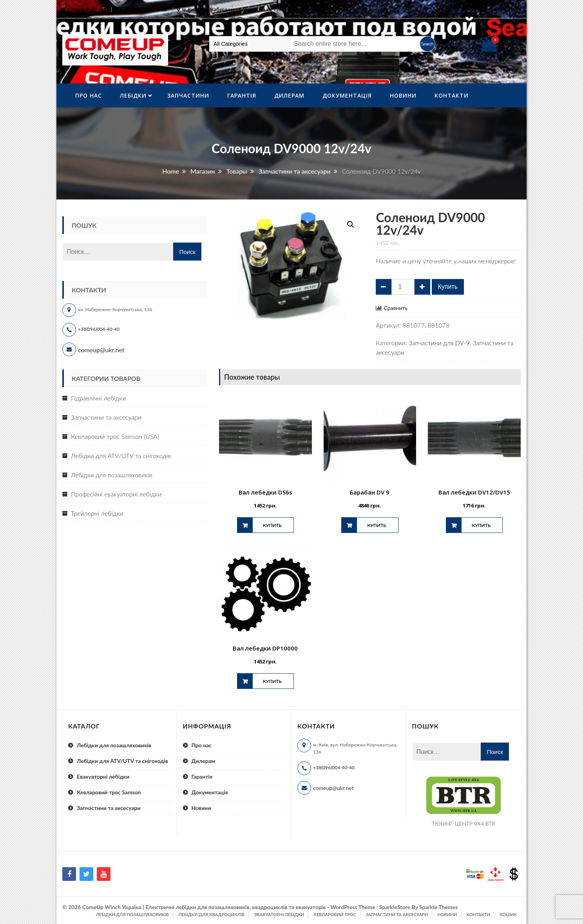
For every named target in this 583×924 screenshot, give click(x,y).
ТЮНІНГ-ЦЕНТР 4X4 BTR (464, 823)
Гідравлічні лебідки (98, 398)
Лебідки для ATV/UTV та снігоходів (121, 456)
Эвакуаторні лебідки (279, 914)
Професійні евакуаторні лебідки (116, 494)
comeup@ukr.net (87, 10)
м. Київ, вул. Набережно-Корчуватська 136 (232, 10)
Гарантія (242, 95)
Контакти (452, 95)
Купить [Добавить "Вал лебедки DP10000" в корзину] (272, 681)
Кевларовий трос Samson (109, 792)
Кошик (508, 914)
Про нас (89, 95)
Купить (448, 287)
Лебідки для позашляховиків (112, 475)
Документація (347, 95)
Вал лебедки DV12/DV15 (474, 492)
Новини (403, 95)
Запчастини (188, 95)
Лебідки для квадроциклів (211, 914)
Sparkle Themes (438, 907)
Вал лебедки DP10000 (265, 648)
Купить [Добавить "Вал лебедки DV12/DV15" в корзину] (481, 525)
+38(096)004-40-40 (99, 329)
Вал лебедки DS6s (265, 492)
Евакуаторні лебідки (103, 776)
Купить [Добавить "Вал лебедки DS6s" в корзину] (272, 525)
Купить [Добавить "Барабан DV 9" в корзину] (377, 525)
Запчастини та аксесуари (106, 417)
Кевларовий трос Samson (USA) (115, 436)
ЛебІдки (133, 95)
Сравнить (396, 308)
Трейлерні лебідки (97, 513)
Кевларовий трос (335, 914)
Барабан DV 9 (370, 492)
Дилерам (289, 95)
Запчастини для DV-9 (439, 343)
